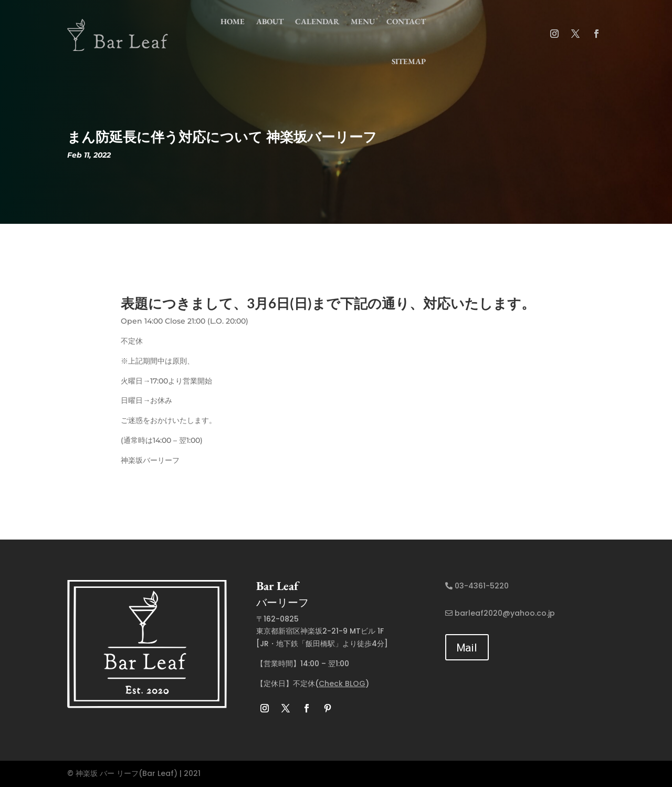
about (270, 21)
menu (363, 21)
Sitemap (409, 61)
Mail (467, 647)
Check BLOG (342, 684)
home (233, 21)
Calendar (317, 21)
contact (406, 21)
